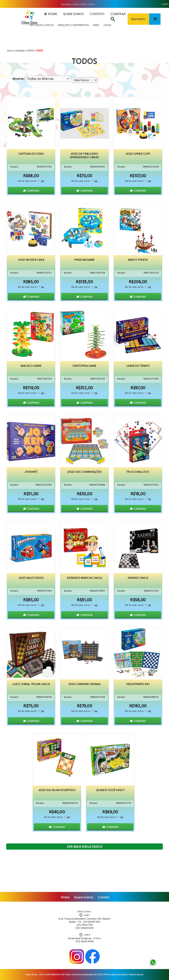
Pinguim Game (84, 260)
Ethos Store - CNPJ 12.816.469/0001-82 (45, 974)
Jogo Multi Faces (31, 578)
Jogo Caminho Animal (84, 684)
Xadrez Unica (138, 578)
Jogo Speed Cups (138, 154)
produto (138, 19)
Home (53, 14)
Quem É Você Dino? (110, 790)
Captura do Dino (31, 154)
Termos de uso (136, 974)
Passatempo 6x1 (138, 684)
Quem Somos (73, 14)
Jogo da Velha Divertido (57, 790)
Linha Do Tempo (138, 366)
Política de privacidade (116, 974)
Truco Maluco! (138, 472)
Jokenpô (31, 472)
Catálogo (19, 51)
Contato (97, 14)
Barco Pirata (138, 260)
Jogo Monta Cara (31, 260)
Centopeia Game (84, 366)
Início (10, 51)
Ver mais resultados (85, 846)
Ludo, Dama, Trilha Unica (31, 684)
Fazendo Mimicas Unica (84, 578)
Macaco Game (31, 366)
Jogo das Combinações (84, 472)
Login (165, 4)
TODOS (39, 51)
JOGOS (30, 51)
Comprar (118, 14)
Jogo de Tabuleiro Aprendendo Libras (84, 156)
